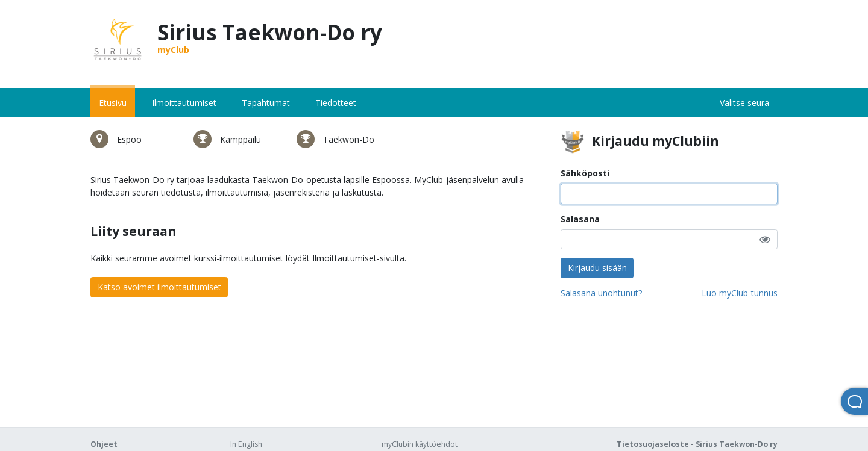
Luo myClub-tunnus (740, 293)
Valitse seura (744, 103)
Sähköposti (585, 173)
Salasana (580, 219)
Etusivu (113, 103)
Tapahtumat (266, 103)
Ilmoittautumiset (184, 103)
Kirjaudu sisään (597, 268)
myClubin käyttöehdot (420, 444)
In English (246, 444)
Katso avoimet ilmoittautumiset (159, 287)
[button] (765, 239)
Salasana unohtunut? (601, 293)
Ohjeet (104, 444)
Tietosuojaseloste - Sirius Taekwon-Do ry (697, 444)
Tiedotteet (336, 103)
